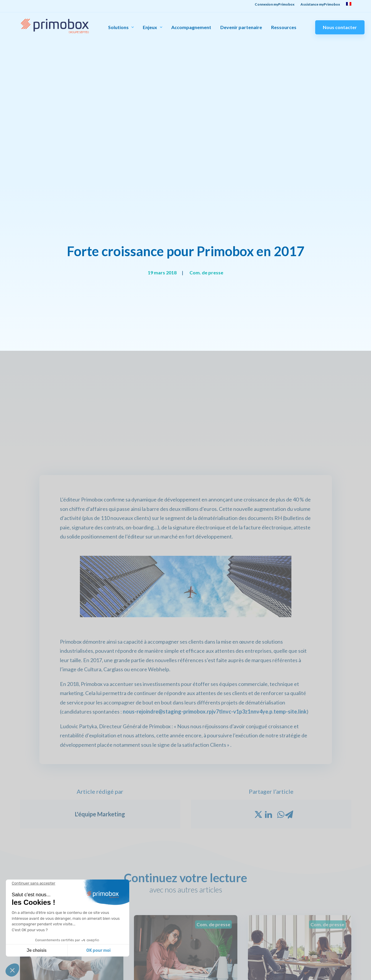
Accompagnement (191, 27)
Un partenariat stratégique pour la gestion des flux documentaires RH (70, 625)
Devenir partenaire (241, 27)
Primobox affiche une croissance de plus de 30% (296, 621)
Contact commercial (325, 904)
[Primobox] (55, 26)
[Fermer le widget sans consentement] (33, 883)
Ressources (284, 27)
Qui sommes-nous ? (148, 904)
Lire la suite (43, 669)
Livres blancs (200, 919)
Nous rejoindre (143, 919)
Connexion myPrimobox (270, 904)
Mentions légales (343, 977)
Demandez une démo (325, 919)
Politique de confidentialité (298, 977)
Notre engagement (147, 911)
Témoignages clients (208, 904)
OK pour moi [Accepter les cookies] (99, 950)
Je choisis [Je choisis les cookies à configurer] (37, 950)
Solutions (121, 27)
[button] (12, 970)
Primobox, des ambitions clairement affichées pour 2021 (182, 625)
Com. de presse (206, 82)
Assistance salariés (265, 911)
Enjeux (152, 27)
